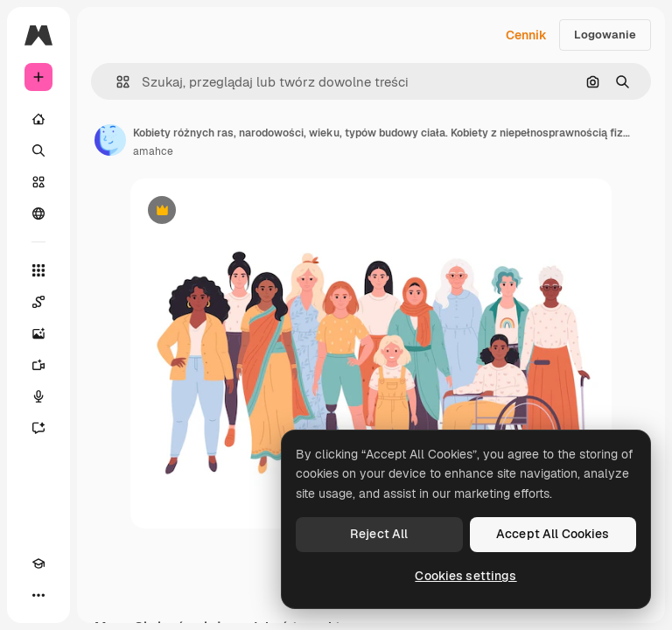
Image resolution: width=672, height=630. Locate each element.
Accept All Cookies (553, 534)
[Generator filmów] (38, 365)
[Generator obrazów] (38, 333)
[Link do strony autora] (110, 140)
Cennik (526, 35)
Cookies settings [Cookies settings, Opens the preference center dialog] (465, 576)
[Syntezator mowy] (38, 396)
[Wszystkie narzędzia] (38, 270)
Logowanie (605, 35)
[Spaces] (38, 302)
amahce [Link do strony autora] (153, 151)
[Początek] (38, 119)
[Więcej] (38, 595)
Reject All (379, 534)
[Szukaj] (38, 150)
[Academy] (38, 563)
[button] (116, 82)
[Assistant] (38, 428)
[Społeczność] (38, 213)
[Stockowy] (38, 182)
